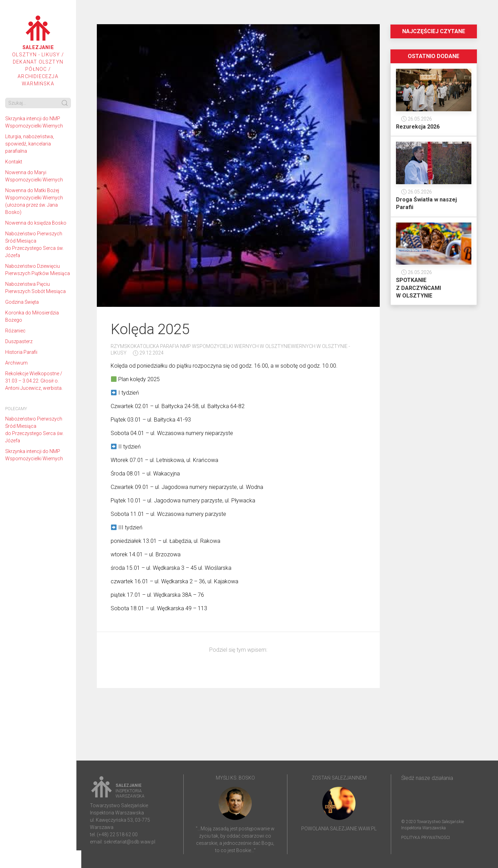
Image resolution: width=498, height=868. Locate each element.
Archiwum (16, 363)
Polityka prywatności (426, 838)
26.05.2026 (417, 119)
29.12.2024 (148, 353)
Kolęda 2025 (150, 329)
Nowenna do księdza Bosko (36, 223)
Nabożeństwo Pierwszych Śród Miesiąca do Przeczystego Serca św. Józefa (34, 244)
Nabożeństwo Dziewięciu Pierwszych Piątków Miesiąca (38, 270)
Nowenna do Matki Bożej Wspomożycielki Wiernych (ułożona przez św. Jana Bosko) (34, 201)
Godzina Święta (22, 302)
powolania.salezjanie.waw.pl (339, 829)
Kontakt (14, 162)
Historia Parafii (21, 352)
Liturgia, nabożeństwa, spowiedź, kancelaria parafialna (30, 144)
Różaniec (15, 331)
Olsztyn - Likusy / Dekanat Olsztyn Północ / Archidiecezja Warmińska (38, 51)
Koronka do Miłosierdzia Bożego (32, 316)
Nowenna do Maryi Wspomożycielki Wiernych (34, 176)
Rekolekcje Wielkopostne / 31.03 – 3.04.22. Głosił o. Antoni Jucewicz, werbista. (34, 381)
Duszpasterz (19, 341)
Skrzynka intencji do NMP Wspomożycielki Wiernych (34, 122)
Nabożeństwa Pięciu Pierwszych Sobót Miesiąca (35, 288)
